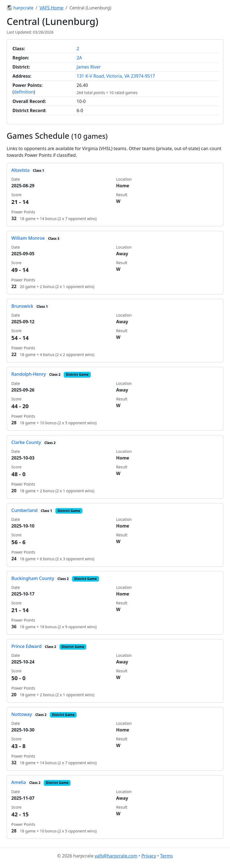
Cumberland (24, 510)
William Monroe (28, 238)
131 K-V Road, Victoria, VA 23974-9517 (116, 76)
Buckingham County (33, 578)
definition (24, 92)
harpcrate (20, 8)
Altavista (20, 170)
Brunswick (22, 306)
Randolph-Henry (29, 374)
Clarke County (26, 442)
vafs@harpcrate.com (116, 856)
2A (79, 58)
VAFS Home (51, 8)
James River (89, 67)
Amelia (19, 782)
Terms (166, 856)
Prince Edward (26, 646)
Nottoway (22, 714)
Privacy (149, 856)
